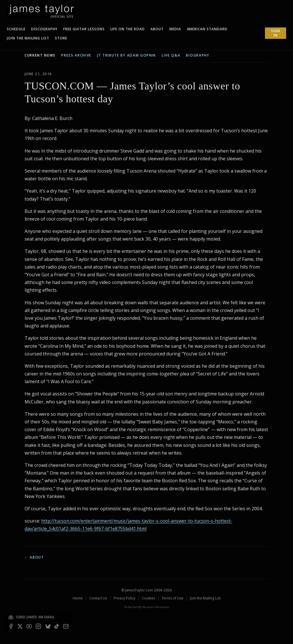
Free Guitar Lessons (84, 29)
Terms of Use (173, 598)
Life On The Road (128, 29)
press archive (76, 55)
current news (40, 55)
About (157, 29)
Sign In (276, 33)
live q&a (171, 55)
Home (78, 598)
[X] (20, 626)
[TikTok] (57, 626)
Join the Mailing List (205, 598)
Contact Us (98, 598)
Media (175, 29)
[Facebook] (11, 626)
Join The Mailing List (28, 38)
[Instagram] (38, 626)
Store (61, 38)
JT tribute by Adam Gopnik (126, 55)
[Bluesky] (47, 626)
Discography (44, 29)
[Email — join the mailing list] (66, 626)
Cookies (149, 598)
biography (198, 55)
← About (34, 557)
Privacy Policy (124, 598)
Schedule (16, 29)
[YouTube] (29, 626)
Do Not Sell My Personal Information (147, 607)
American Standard (207, 29)
